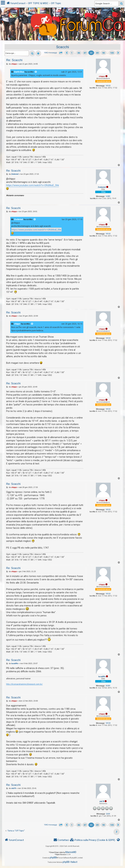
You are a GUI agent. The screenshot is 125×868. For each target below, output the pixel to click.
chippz (102, 76)
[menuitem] (93, 840)
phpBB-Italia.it (70, 862)
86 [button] (79, 53)
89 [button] (97, 53)
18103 (108, 86)
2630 (108, 814)
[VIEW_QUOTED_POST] (36, 72)
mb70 (102, 801)
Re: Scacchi (14, 60)
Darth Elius (19, 72)
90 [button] (104, 53)
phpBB (53, 858)
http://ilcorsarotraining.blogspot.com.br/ (24, 684)
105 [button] (112, 53)
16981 (108, 196)
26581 (108, 686)
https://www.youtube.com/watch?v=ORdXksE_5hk (33, 185)
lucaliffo (102, 677)
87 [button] (85, 53)
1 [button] (72, 53)
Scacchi (63, 47)
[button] (61, 53)
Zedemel (102, 187)
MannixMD (71, 852)
